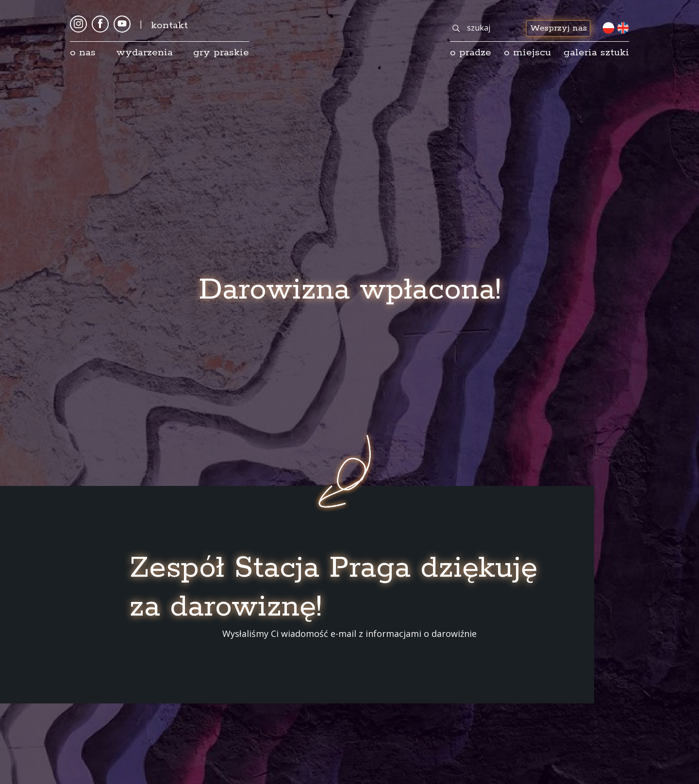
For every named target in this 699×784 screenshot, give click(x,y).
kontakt (169, 25)
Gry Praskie (221, 52)
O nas (83, 52)
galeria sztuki (596, 52)
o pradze (471, 52)
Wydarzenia (144, 52)
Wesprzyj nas (558, 28)
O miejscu (527, 52)
